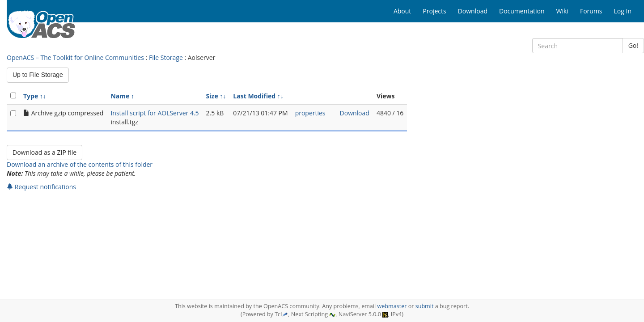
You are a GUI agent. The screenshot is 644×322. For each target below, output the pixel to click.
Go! (633, 45)
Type (31, 96)
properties (310, 113)
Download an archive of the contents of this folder (80, 164)
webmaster (392, 306)
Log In (623, 11)
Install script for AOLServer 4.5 (155, 113)
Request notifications (41, 187)
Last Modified (254, 96)
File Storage (166, 57)
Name (120, 96)
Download (355, 113)
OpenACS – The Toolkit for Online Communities (75, 57)
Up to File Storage (38, 75)
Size (212, 96)
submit (425, 306)
